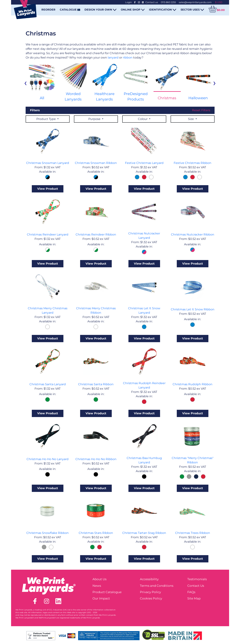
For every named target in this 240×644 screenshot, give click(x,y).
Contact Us (196, 586)
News (97, 586)
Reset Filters (201, 110)
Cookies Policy (151, 598)
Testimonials (197, 579)
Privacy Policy (150, 592)
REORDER (48, 10)
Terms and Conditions (157, 586)
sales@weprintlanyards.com (195, 2)
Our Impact (101, 598)
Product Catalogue (107, 592)
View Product (48, 189)
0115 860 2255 (168, 2)
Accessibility (149, 579)
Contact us (152, 2)
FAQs (191, 592)
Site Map (194, 598)
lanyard (113, 58)
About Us (99, 579)
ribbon (128, 58)
